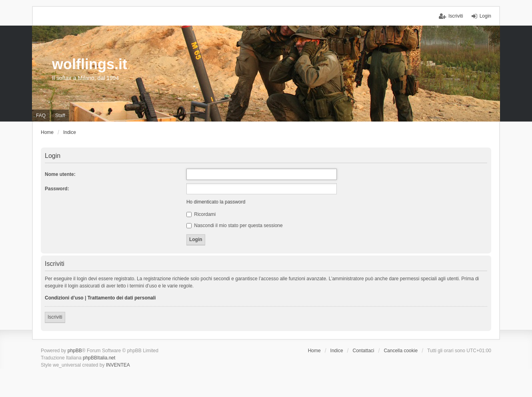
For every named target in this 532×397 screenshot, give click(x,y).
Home (314, 351)
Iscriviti (55, 317)
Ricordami (201, 214)
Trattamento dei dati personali (122, 298)
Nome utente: (60, 174)
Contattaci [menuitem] (364, 351)
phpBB (75, 351)
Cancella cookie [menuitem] (401, 351)
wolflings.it (90, 64)
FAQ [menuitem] (41, 116)
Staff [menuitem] (60, 116)
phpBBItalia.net (99, 358)
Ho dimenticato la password (216, 202)
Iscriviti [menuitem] (456, 16)
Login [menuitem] (485, 16)
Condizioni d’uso (64, 298)
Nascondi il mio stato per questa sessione (235, 225)
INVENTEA (118, 365)
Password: (57, 189)
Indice (337, 351)
